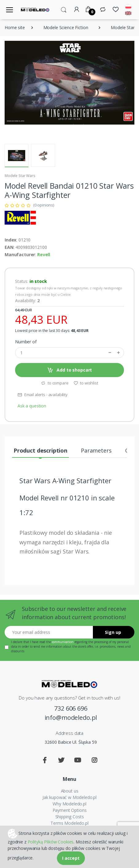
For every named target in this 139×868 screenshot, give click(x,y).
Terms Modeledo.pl (69, 823)
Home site (15, 27)
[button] (64, 9)
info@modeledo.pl (71, 718)
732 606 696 (71, 708)
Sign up (113, 632)
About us (70, 791)
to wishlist (86, 383)
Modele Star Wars (20, 176)
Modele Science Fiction (66, 27)
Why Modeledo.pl (69, 804)
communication (63, 642)
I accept (71, 858)
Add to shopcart (70, 370)
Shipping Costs (70, 817)
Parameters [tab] (96, 450)
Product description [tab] (40, 450)
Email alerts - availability (43, 395)
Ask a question (32, 406)
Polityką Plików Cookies (51, 842)
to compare (55, 383)
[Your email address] (49, 632)
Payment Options (70, 810)
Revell (44, 255)
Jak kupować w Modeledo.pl (69, 797)
